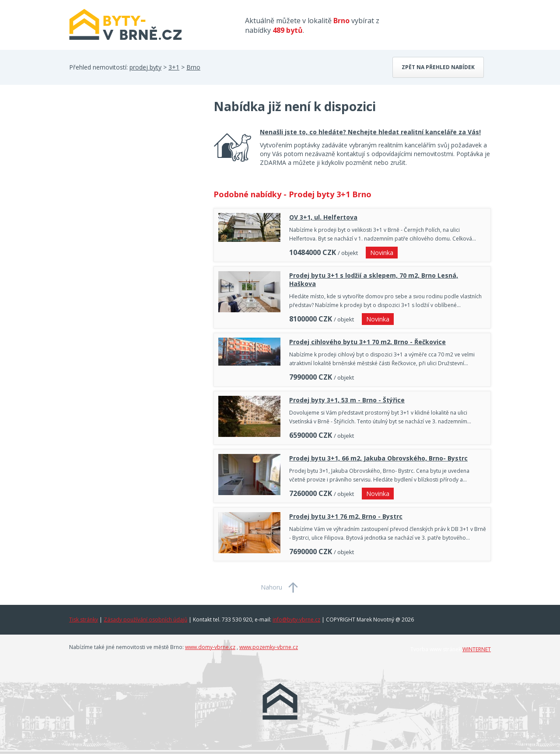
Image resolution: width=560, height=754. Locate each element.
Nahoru (271, 587)
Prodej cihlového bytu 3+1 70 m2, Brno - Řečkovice (367, 342)
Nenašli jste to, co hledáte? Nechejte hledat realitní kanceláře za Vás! (370, 132)
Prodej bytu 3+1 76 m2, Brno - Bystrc (346, 516)
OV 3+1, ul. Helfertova (323, 217)
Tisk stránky (84, 620)
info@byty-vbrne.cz (296, 620)
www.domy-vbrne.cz (210, 647)
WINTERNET (477, 649)
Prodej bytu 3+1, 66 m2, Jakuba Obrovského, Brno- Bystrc (378, 458)
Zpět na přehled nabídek (438, 67)
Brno (193, 67)
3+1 (174, 67)
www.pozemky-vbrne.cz (269, 647)
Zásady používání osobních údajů (145, 620)
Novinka (382, 253)
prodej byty (145, 67)
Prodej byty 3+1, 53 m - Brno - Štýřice (347, 400)
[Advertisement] (135, 168)
